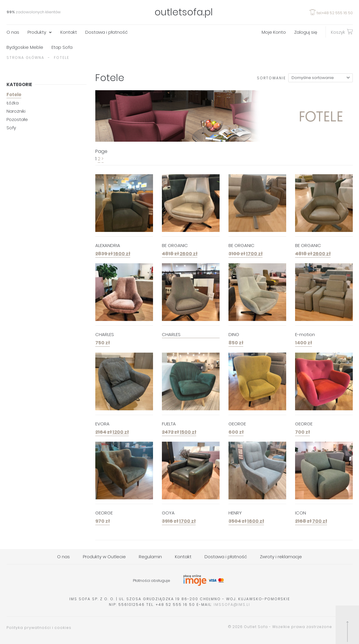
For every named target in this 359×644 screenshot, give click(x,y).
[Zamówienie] (321, 78)
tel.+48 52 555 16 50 (331, 13)
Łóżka (13, 103)
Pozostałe (17, 119)
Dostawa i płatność (106, 32)
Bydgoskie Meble (25, 47)
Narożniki (16, 111)
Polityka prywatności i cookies (39, 628)
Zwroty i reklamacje (281, 557)
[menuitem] (17, 32)
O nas (13, 32)
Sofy (11, 128)
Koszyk (342, 32)
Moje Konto (274, 32)
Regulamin (150, 557)
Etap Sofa (62, 47)
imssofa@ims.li (232, 605)
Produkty (37, 32)
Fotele (14, 95)
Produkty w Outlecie (104, 557)
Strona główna (25, 58)
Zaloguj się (306, 32)
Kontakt (69, 32)
